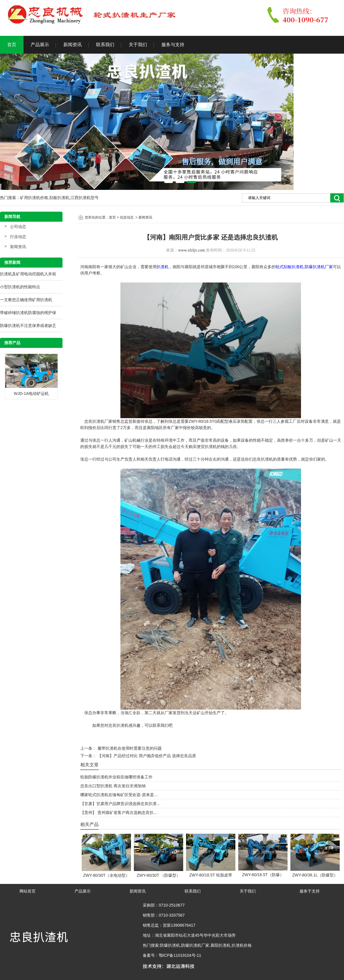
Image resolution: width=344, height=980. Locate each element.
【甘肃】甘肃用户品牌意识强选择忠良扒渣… (120, 804)
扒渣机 (163, 267)
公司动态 (18, 227)
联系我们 (105, 45)
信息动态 (127, 217)
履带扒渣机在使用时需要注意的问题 (129, 748)
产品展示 (40, 45)
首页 (12, 45)
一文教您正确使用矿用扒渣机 (26, 300)
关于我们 (138, 45)
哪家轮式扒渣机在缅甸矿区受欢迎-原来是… (119, 795)
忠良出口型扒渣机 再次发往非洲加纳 (113, 786)
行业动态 (18, 237)
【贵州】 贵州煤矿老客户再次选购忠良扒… (119, 813)
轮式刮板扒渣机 (290, 267)
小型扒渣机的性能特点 (20, 287)
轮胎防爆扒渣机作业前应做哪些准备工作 (116, 777)
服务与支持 (173, 45)
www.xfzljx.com (191, 250)
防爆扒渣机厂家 (319, 267)
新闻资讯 (73, 45)
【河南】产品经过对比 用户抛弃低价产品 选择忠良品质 (146, 756)
